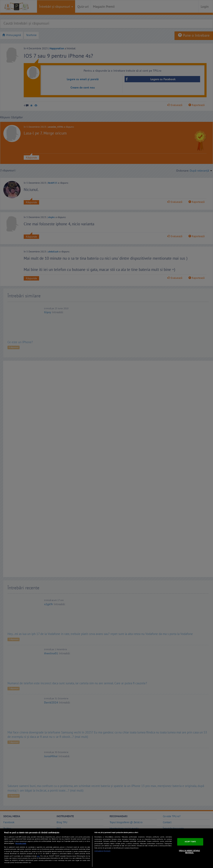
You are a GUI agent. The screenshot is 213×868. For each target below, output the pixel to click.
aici (38, 856)
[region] (106, 848)
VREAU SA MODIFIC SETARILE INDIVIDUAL (189, 852)
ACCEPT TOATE (190, 842)
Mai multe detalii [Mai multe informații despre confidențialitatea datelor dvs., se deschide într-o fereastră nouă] (21, 843)
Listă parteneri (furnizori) (102, 851)
